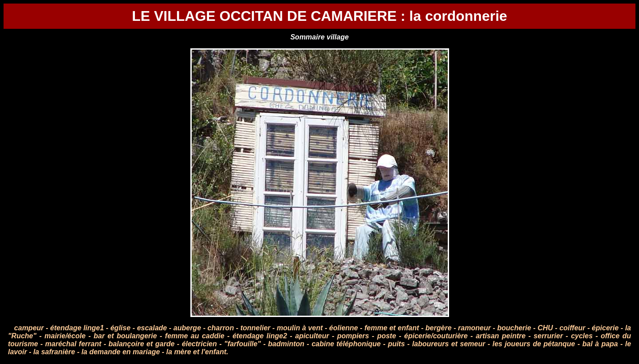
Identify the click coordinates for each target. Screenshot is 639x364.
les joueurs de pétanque (534, 344)
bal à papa (600, 344)
